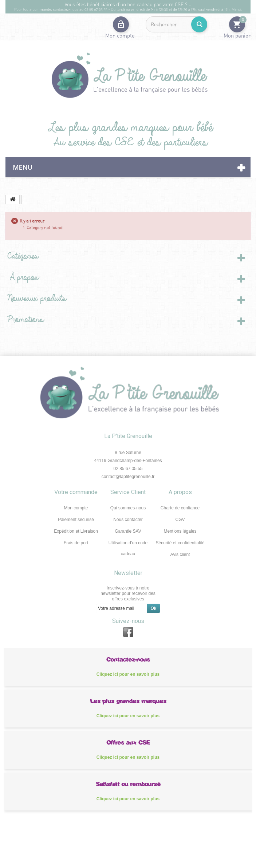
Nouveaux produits (35, 298)
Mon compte (76, 508)
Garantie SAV (128, 531)
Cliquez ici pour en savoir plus (128, 674)
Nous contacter (128, 520)
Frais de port (76, 543)
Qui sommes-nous (128, 508)
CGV (180, 520)
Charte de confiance (180, 508)
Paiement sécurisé (76, 520)
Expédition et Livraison (76, 531)
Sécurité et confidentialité (180, 543)
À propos (21, 277)
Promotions (24, 319)
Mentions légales (180, 531)
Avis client (180, 555)
